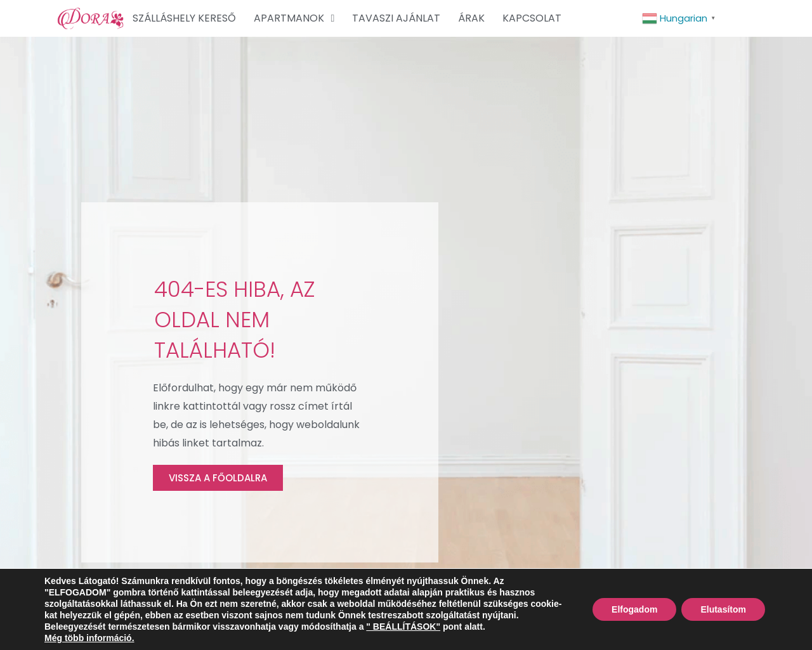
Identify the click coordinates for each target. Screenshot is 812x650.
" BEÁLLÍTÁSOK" (403, 627)
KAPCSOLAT (532, 18)
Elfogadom (634, 609)
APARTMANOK (294, 18)
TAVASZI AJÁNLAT (396, 18)
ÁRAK (471, 18)
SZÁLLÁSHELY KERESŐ (184, 18)
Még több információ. (89, 638)
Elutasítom (723, 609)
